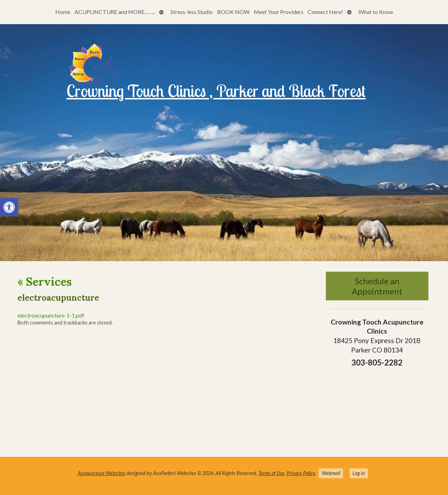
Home (63, 12)
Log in (359, 473)
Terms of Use (271, 473)
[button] (9, 207)
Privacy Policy (301, 473)
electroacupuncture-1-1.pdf (51, 315)
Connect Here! (325, 12)
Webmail (331, 473)
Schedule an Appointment (377, 286)
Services (45, 282)
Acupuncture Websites (101, 473)
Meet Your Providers (279, 12)
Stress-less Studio (192, 12)
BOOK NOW (233, 12)
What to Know (376, 12)
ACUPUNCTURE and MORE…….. (115, 12)
